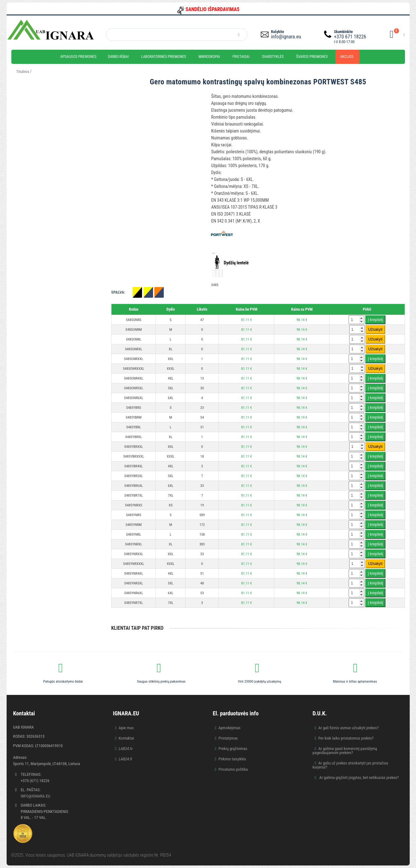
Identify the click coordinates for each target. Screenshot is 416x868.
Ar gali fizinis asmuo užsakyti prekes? (349, 728)
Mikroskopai (209, 57)
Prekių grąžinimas (233, 749)
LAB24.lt (125, 759)
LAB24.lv (126, 749)
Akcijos (347, 57)
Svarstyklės (273, 57)
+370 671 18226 (350, 37)
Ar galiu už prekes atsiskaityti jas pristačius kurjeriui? (350, 765)
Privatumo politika (233, 769)
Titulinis (23, 72)
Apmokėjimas (230, 728)
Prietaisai (241, 57)
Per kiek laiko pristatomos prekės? (346, 738)
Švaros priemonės (312, 57)
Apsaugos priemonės (79, 57)
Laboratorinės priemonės (164, 57)
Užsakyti (375, 330)
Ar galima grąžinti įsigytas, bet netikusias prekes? (359, 778)
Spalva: (118, 292)
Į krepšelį (375, 320)
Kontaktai (126, 738)
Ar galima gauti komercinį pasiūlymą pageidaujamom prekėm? (345, 751)
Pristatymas (228, 738)
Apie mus (126, 728)
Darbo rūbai (118, 57)
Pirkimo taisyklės (232, 759)
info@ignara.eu (286, 37)
